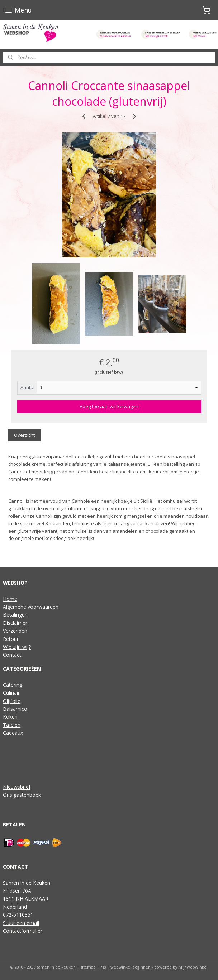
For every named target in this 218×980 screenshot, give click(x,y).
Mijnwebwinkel (193, 967)
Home (10, 599)
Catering (13, 685)
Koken (10, 717)
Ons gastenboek (22, 795)
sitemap (88, 967)
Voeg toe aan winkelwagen (109, 407)
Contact (12, 655)
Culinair (11, 693)
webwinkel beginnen (131, 967)
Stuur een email (21, 923)
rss (103, 967)
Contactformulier (23, 931)
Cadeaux (13, 733)
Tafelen (12, 725)
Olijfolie (12, 701)
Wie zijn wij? (17, 647)
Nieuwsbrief (17, 787)
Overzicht (24, 435)
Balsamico (15, 709)
